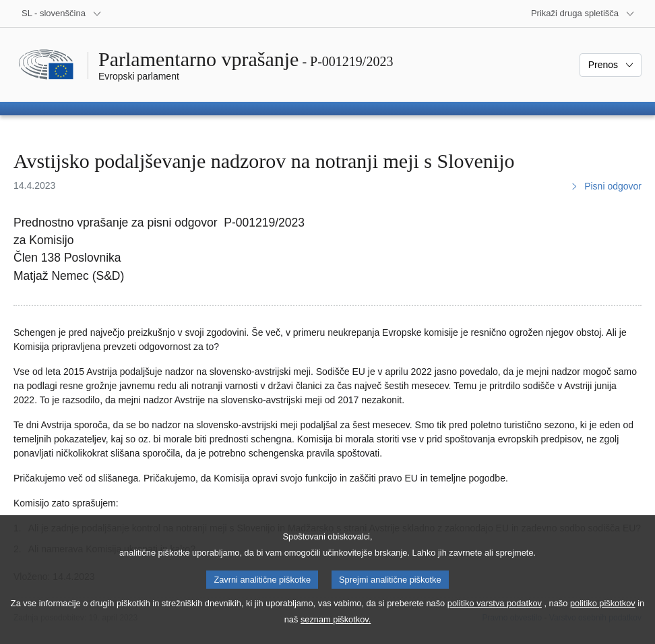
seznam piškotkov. (336, 634)
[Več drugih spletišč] (583, 13)
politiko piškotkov (603, 618)
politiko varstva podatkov (495, 618)
